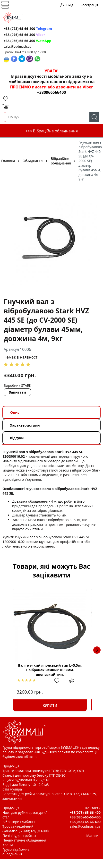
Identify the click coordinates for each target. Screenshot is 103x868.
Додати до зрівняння (76, 681)
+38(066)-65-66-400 (85, 822)
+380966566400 (52, 92)
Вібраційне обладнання (61, 161)
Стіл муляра (12, 789)
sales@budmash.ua (17, 47)
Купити (51, 705)
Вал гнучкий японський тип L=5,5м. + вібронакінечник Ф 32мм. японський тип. (51, 670)
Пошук (94, 117)
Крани (8, 845)
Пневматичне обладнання (24, 840)
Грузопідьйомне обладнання (16, 852)
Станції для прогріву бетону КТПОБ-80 (34, 775)
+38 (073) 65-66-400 (28, 29)
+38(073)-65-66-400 (85, 812)
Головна (8, 161)
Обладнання (33, 161)
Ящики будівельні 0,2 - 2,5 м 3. (27, 780)
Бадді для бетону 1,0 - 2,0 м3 (26, 785)
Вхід (70, 5)
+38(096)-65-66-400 (85, 817)
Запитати (17, 392)
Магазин (93, 836)
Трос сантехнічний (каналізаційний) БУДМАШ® (26, 829)
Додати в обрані (61, 681)
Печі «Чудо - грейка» (19, 836)
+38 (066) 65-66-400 (27, 41)
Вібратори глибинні (19, 822)
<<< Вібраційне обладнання (51, 131)
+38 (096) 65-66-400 (24, 35)
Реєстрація (89, 5)
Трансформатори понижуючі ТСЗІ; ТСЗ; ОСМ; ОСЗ (43, 771)
